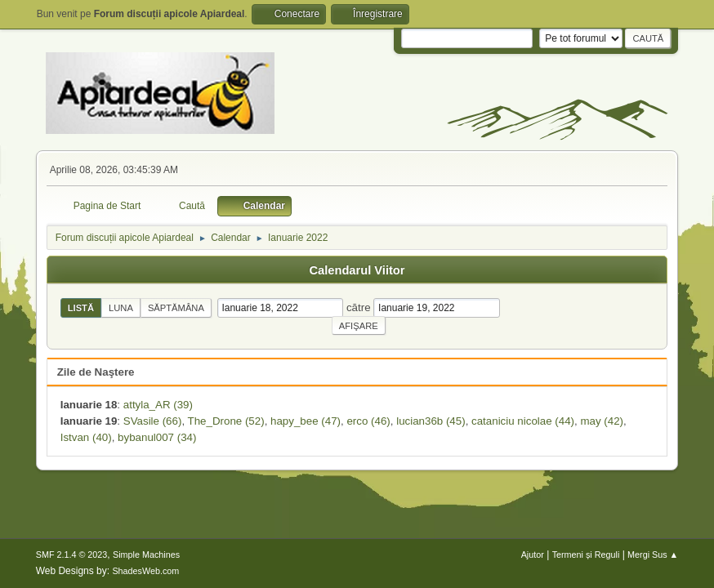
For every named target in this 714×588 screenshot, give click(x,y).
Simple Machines (146, 555)
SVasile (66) (153, 421)
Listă (81, 308)
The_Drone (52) (226, 421)
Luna (121, 308)
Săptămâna (176, 308)
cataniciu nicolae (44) (523, 421)
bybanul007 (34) (157, 437)
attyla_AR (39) (158, 405)
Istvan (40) (86, 437)
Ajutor (533, 555)
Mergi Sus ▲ (653, 555)
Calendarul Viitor (357, 270)
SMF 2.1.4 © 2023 (72, 555)
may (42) (602, 421)
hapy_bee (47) (306, 421)
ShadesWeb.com (145, 571)
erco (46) (368, 421)
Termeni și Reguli (586, 555)
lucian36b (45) (431, 421)
